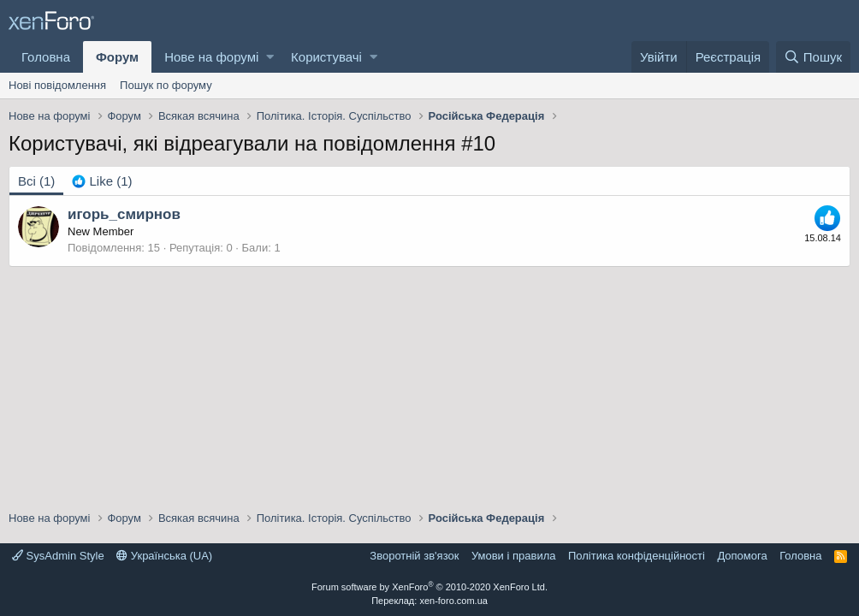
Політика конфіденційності (637, 556)
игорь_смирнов (124, 214)
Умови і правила (514, 556)
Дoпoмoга (742, 556)
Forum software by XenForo (429, 587)
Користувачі (326, 57)
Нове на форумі (211, 57)
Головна (46, 57)
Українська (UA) (164, 556)
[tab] (102, 181)
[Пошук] (813, 57)
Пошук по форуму (166, 85)
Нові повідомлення (57, 85)
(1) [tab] (36, 181)
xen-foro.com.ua (453, 601)
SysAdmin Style (58, 556)
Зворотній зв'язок (414, 556)
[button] (270, 57)
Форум (117, 57)
